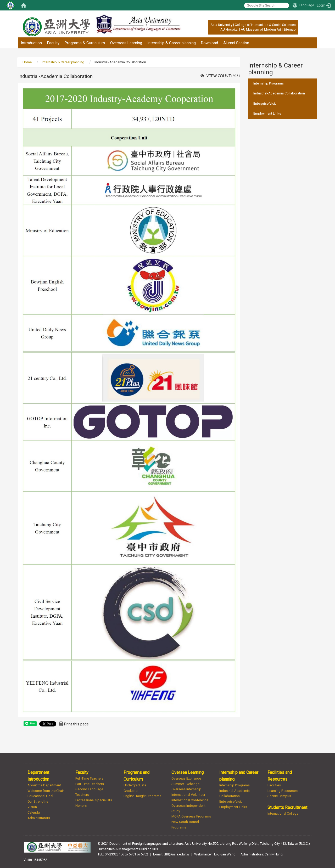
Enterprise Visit (265, 103)
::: (208, 25)
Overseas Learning (126, 43)
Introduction (31, 43)
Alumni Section (236, 43)
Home (27, 62)
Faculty (53, 43)
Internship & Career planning (172, 43)
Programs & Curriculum (85, 43)
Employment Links (267, 113)
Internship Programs (269, 83)
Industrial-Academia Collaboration (279, 93)
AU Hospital (229, 29)
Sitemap (290, 29)
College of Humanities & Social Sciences (265, 25)
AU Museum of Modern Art (261, 29)
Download (210, 43)
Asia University (221, 25)
